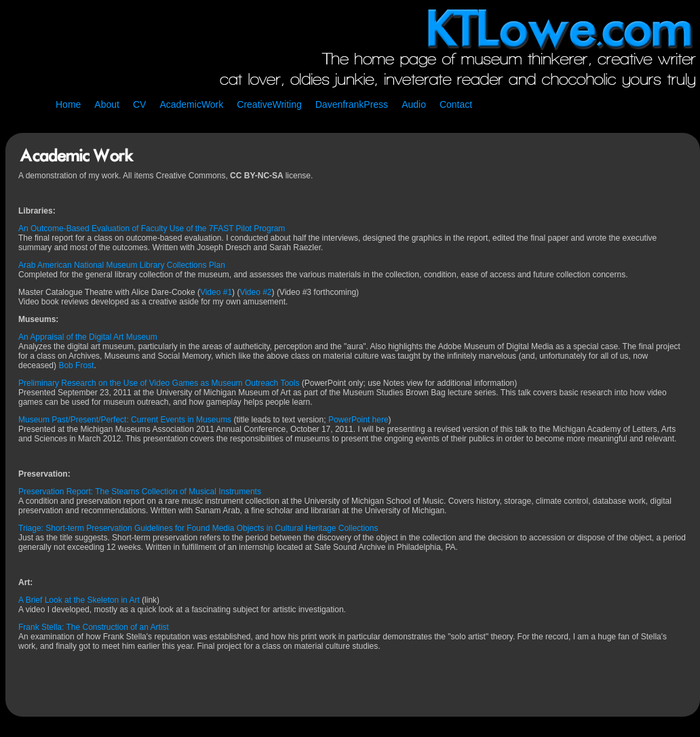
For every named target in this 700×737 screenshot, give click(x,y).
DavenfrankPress (352, 104)
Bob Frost (76, 365)
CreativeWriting (269, 104)
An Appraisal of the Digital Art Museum (88, 337)
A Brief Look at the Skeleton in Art (79, 600)
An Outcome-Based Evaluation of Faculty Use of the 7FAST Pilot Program (152, 228)
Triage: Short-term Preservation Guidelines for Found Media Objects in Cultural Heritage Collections (198, 528)
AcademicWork (191, 104)
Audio (414, 104)
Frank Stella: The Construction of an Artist (94, 627)
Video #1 (216, 292)
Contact (456, 104)
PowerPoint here (358, 420)
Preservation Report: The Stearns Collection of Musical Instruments (140, 492)
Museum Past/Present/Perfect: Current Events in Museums (126, 420)
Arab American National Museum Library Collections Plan (122, 265)
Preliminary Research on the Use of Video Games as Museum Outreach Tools (159, 383)
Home (68, 104)
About (107, 104)
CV (139, 104)
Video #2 (255, 292)
